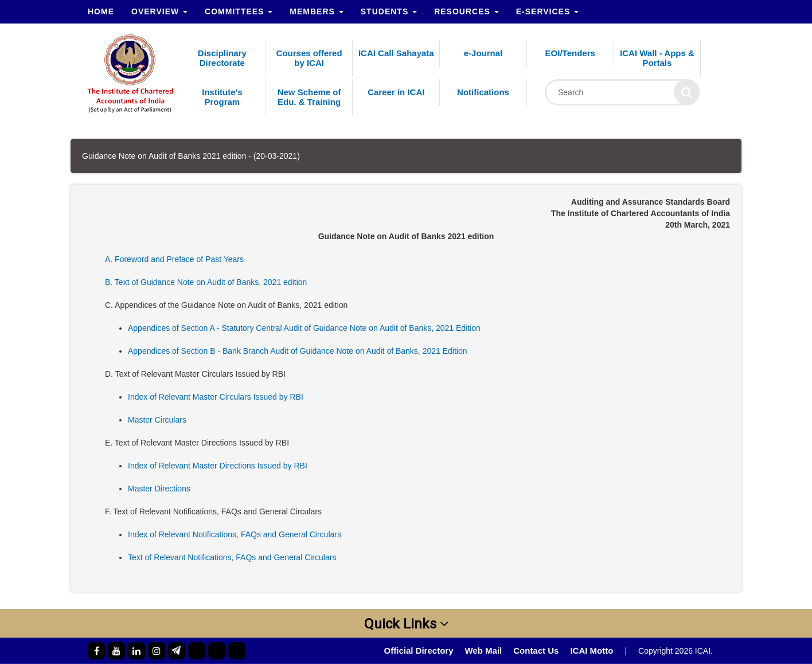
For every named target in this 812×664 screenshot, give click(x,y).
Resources (466, 11)
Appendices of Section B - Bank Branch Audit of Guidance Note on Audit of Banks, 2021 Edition (298, 351)
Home (101, 11)
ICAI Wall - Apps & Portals (657, 58)
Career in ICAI (396, 92)
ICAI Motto (592, 651)
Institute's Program (222, 97)
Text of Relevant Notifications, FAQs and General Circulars (232, 557)
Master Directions (159, 489)
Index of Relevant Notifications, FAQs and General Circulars (235, 534)
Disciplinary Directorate (222, 58)
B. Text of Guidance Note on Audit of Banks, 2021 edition (206, 282)
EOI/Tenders (570, 53)
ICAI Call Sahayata (396, 53)
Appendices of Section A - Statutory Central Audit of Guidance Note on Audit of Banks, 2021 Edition (304, 328)
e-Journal (483, 53)
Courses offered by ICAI (309, 58)
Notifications (483, 92)
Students (389, 11)
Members (316, 11)
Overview (159, 11)
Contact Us (536, 651)
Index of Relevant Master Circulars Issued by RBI (216, 397)
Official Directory (419, 651)
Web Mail (483, 651)
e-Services (547, 11)
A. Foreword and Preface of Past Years (174, 259)
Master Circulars (157, 420)
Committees (239, 11)
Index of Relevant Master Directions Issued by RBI (218, 466)
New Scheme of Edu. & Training (309, 97)
